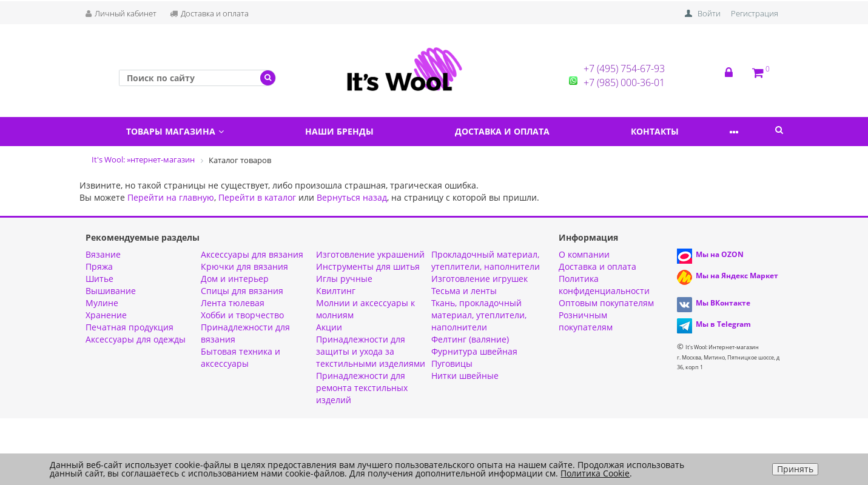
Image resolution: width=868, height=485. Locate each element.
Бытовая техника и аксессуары (241, 357)
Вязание (103, 254)
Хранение (106, 315)
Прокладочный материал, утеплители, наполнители (486, 260)
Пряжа (99, 266)
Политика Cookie (595, 473)
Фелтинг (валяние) (470, 339)
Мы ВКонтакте (723, 303)
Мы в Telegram (723, 324)
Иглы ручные (344, 279)
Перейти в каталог (257, 197)
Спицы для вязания (242, 291)
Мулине (102, 303)
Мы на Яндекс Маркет (737, 276)
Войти (709, 13)
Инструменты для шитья (368, 266)
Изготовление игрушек (479, 279)
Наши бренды (351, 131)
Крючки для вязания (244, 266)
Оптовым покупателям (606, 303)
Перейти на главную (171, 197)
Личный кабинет (121, 13)
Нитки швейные (465, 376)
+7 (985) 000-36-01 (624, 82)
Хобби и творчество (242, 315)
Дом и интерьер (235, 279)
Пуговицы (452, 363)
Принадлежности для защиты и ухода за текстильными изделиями (371, 351)
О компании (584, 254)
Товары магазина (179, 131)
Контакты (682, 131)
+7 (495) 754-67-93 (624, 69)
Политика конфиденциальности (604, 285)
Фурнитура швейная (474, 351)
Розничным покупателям (586, 321)
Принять (795, 469)
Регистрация (755, 13)
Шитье (99, 279)
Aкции (329, 327)
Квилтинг (336, 291)
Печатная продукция (130, 327)
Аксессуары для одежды (136, 339)
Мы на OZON (720, 254)
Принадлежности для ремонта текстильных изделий (362, 388)
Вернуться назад (352, 197)
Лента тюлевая (233, 303)
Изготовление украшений (370, 254)
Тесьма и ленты (464, 291)
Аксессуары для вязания (252, 254)
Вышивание (111, 291)
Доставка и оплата (209, 13)
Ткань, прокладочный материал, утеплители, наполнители (479, 315)
